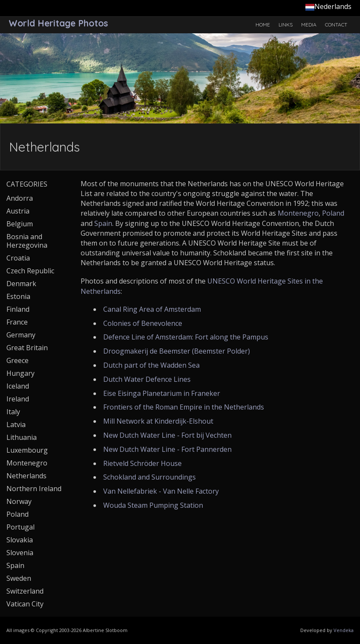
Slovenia (20, 553)
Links (286, 25)
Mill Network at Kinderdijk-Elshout (158, 421)
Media (309, 25)
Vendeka (344, 630)
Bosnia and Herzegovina (27, 241)
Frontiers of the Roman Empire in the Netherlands (184, 407)
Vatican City (25, 604)
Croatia (18, 258)
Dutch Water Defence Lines (147, 379)
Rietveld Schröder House (142, 463)
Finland (18, 309)
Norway (19, 501)
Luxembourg (27, 450)
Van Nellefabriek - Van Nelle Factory (161, 491)
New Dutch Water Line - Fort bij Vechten (167, 435)
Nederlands (328, 6)
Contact (336, 25)
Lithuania (22, 437)
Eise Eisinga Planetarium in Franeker (162, 393)
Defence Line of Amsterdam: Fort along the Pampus (186, 337)
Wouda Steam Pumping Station (153, 505)
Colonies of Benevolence (143, 323)
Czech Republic (30, 271)
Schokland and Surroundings (150, 477)
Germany (21, 335)
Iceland (18, 386)
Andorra (20, 198)
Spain (103, 223)
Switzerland (25, 591)
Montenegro (298, 213)
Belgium (20, 224)
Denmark (21, 284)
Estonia (18, 296)
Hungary (20, 373)
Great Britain (27, 348)
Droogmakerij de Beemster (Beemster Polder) (177, 351)
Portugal (20, 527)
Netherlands (26, 476)
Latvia (16, 424)
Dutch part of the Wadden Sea (151, 365)
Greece (17, 360)
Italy (13, 412)
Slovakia (20, 540)
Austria (18, 211)
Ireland (18, 399)
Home (263, 25)
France (17, 322)
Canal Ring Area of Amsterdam (152, 309)
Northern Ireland (34, 489)
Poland (333, 213)
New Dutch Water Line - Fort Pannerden (167, 449)
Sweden (19, 578)
